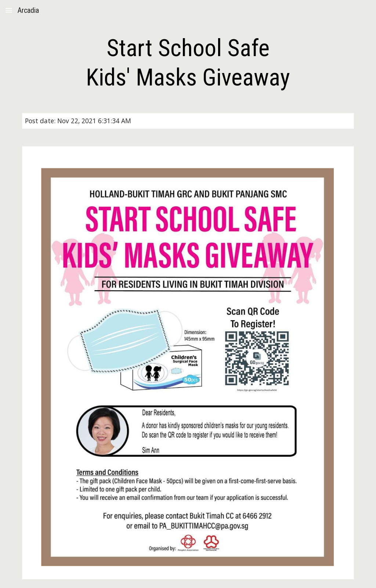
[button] (9, 10)
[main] (188, 63)
